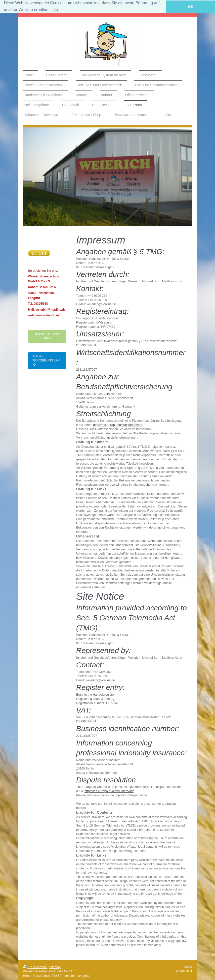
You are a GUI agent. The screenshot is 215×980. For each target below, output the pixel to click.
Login (188, 966)
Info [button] (55, 10)
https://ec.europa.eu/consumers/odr (118, 425)
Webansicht (184, 971)
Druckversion (35, 967)
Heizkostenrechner (47, 336)
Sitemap (55, 967)
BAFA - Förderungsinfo (47, 360)
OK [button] (191, 7)
